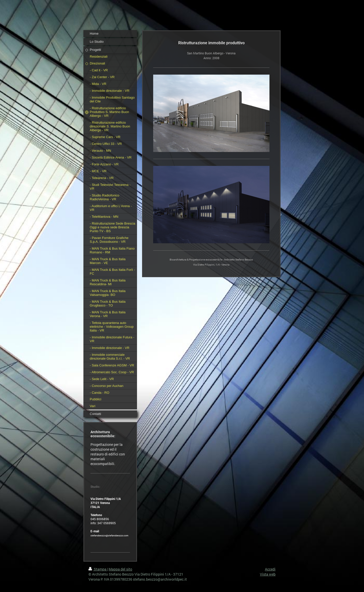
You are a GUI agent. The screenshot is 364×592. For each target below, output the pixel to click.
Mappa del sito (120, 569)
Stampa (98, 569)
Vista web (268, 574)
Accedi (270, 569)
